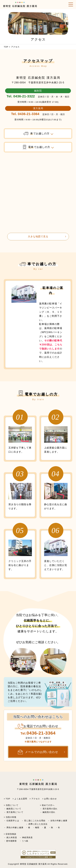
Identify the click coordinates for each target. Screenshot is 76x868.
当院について (12, 805)
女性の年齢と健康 (59, 821)
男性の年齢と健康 (15, 828)
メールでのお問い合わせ (38, 752)
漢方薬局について (15, 812)
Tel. (38, 733)
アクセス (36, 799)
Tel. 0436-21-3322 (21, 96)
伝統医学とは (13, 821)
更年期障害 (11, 841)
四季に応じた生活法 (38, 824)
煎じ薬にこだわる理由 (35, 821)
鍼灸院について (14, 809)
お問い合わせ (50, 799)
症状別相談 (11, 834)
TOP (6, 47)
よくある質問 (21, 799)
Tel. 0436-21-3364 (25, 114)
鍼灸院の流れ (49, 812)
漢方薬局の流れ (50, 809)
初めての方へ (48, 805)
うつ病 (25, 841)
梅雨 (37, 828)
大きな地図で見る (38, 236)
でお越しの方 (36, 133)
